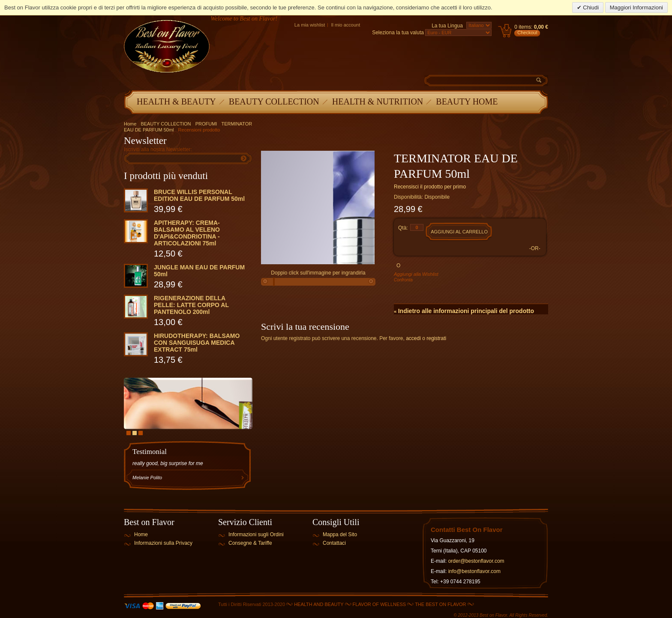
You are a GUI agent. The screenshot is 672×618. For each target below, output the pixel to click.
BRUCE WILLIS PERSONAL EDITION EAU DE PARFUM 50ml (199, 195)
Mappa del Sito (340, 534)
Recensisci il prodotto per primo (430, 187)
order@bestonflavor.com (476, 561)
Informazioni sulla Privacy (163, 543)
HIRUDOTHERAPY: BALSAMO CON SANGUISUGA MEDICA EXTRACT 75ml (197, 343)
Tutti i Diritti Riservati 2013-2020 (252, 604)
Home (130, 124)
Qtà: (403, 228)
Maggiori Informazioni (636, 7)
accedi (413, 338)
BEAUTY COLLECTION (166, 124)
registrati (436, 338)
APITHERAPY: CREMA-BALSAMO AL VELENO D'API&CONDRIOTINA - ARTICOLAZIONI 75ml (187, 233)
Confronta (403, 280)
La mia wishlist (310, 25)
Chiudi (590, 7)
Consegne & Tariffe (250, 543)
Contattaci (334, 543)
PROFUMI (206, 124)
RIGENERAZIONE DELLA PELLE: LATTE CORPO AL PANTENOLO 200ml (191, 305)
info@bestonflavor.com (474, 571)
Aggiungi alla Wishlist (416, 274)
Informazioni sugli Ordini (256, 534)
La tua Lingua (447, 26)
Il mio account (345, 25)
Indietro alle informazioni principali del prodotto (464, 311)
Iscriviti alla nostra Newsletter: (158, 149)
